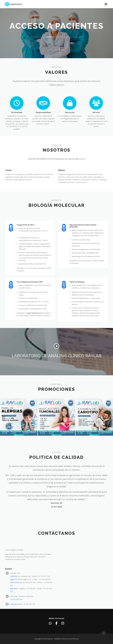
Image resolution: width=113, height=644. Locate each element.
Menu (106, 4)
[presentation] (4, 418)
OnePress (58, 639)
